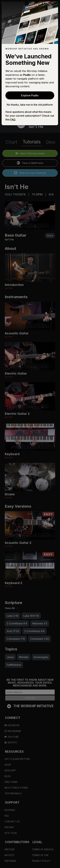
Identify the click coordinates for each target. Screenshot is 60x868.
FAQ (13, 119)
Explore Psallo (30, 95)
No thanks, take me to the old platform (30, 105)
